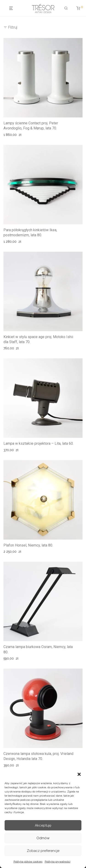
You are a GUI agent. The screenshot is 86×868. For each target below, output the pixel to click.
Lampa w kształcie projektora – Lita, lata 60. (39, 443)
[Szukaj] (65, 8)
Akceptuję (43, 825)
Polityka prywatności (58, 862)
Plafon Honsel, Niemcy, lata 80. (28, 545)
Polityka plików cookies (28, 862)
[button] (79, 774)
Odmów (43, 838)
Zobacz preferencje (43, 851)
